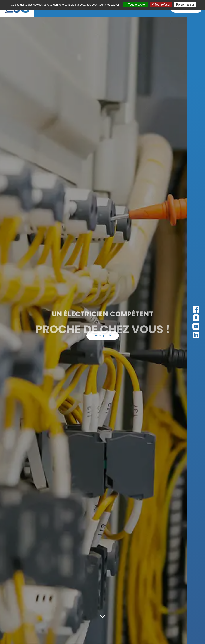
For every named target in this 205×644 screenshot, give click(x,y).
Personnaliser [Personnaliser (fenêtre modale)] (185, 5)
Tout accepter (135, 5)
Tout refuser (161, 5)
